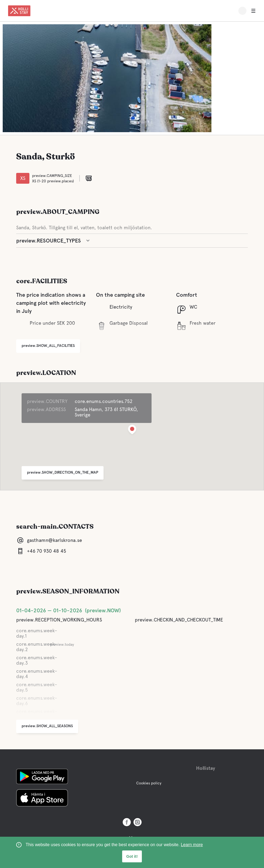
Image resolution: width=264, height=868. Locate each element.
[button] (132, 431)
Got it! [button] (132, 856)
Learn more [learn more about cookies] (192, 845)
